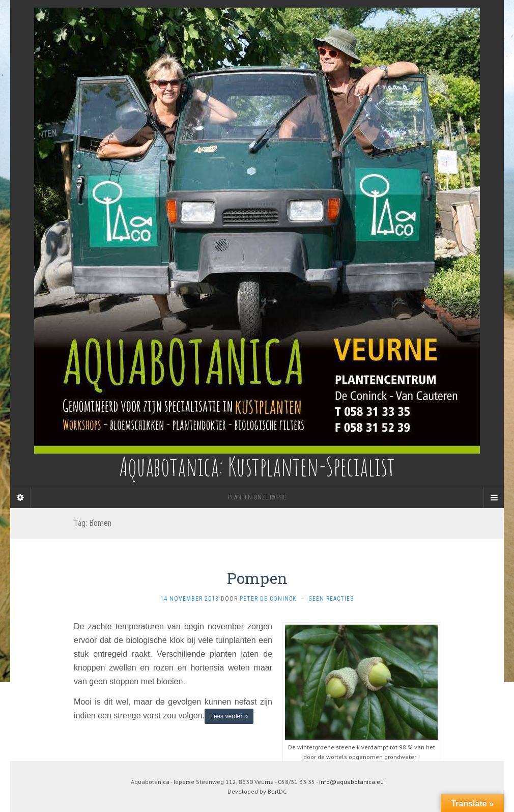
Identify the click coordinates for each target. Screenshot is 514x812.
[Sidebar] (20, 497)
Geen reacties (331, 599)
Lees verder (229, 716)
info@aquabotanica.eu (351, 782)
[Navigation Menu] (494, 497)
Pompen (257, 578)
